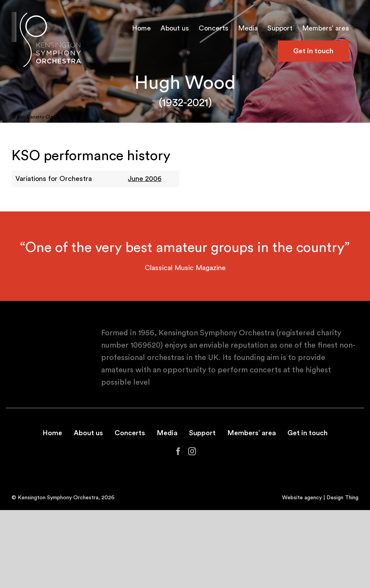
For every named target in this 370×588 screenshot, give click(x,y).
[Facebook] (178, 451)
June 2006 (144, 179)
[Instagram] (192, 451)
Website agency (302, 498)
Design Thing (342, 498)
